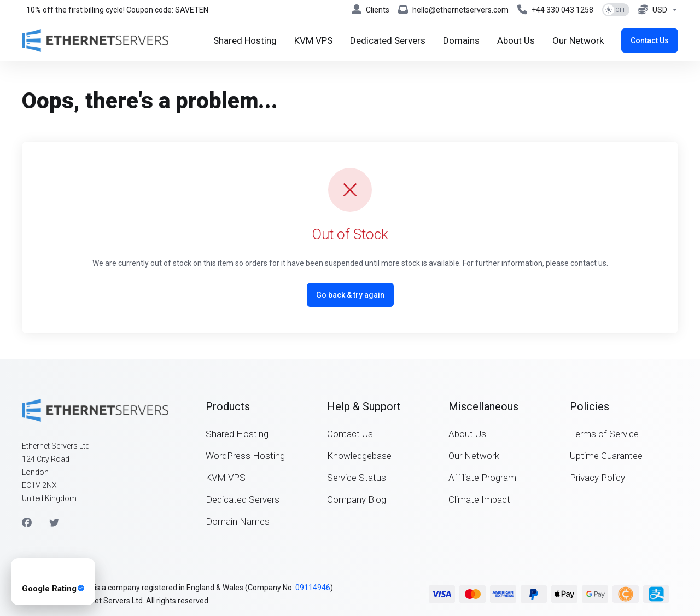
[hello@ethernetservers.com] (453, 10)
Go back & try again (350, 295)
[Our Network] (578, 40)
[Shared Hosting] (245, 40)
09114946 (313, 588)
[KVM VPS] (313, 40)
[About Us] (516, 40)
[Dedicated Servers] (388, 40)
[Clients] (371, 10)
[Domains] (461, 40)
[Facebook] (27, 523)
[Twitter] (54, 523)
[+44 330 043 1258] (555, 10)
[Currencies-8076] (656, 10)
